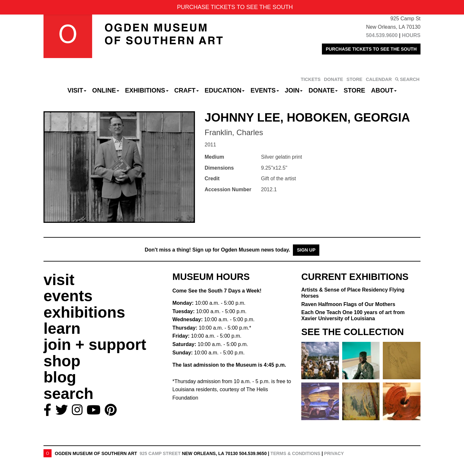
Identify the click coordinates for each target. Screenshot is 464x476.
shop (62, 361)
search (68, 394)
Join (294, 90)
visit (59, 280)
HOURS (411, 35)
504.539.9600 (382, 35)
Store (355, 90)
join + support (95, 345)
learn (62, 328)
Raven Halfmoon (348, 304)
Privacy (334, 453)
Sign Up (306, 250)
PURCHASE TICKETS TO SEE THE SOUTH (371, 49)
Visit (77, 90)
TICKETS (311, 79)
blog (60, 377)
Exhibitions (147, 90)
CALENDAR (379, 79)
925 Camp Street (160, 453)
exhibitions (84, 312)
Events (265, 90)
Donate (323, 90)
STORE (354, 79)
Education (225, 90)
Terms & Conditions (295, 453)
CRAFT (187, 90)
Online (106, 90)
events (68, 296)
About (384, 90)
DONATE (333, 79)
